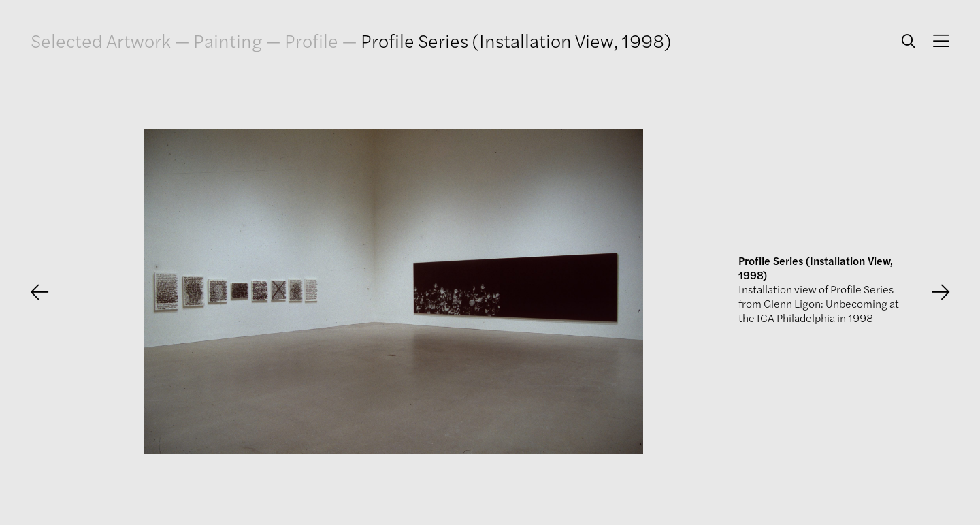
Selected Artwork (101, 40)
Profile (311, 40)
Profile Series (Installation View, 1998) (516, 40)
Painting (228, 40)
